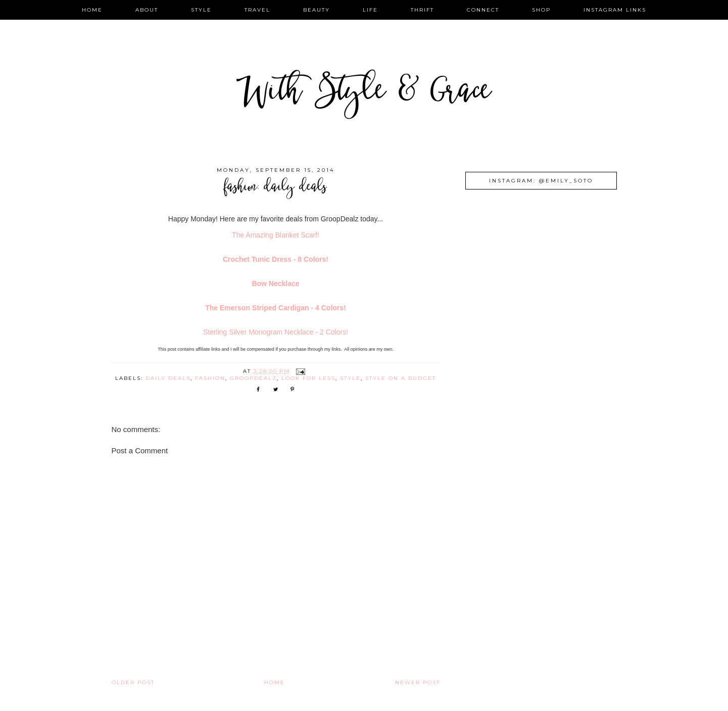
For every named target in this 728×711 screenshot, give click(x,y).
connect (483, 10)
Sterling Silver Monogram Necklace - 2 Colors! (276, 332)
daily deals (168, 378)
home (92, 10)
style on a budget (401, 378)
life (370, 10)
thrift (422, 10)
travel (257, 10)
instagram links (615, 10)
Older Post (133, 682)
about (147, 10)
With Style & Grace (364, 93)
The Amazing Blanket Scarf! (276, 235)
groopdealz (253, 378)
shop (541, 10)
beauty (317, 10)
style (201, 10)
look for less (308, 378)
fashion (210, 378)
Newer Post (418, 682)
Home (275, 682)
